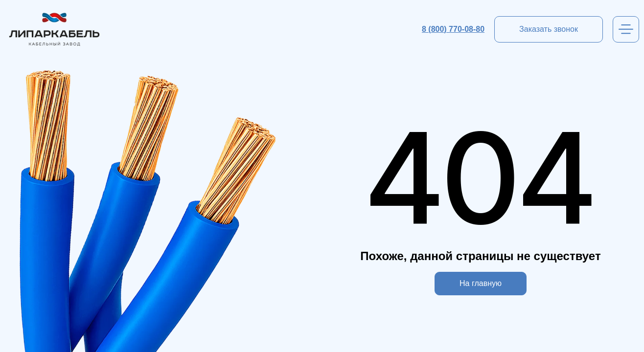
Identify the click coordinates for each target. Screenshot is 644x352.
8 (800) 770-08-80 (453, 29)
